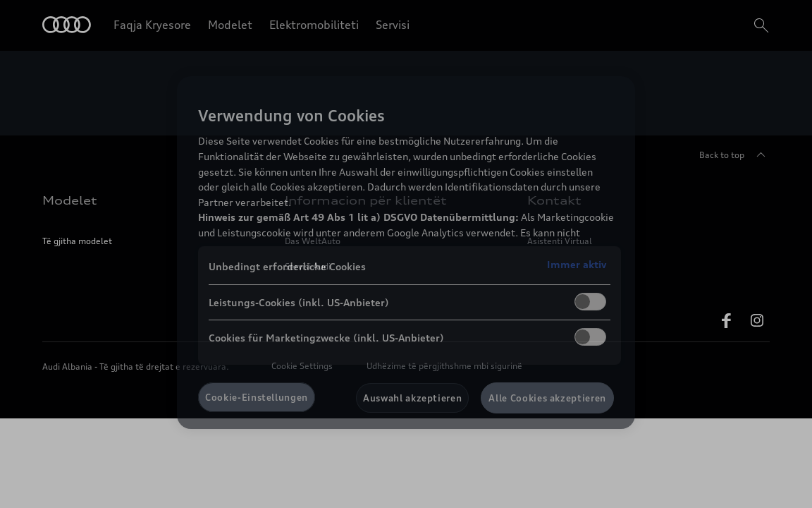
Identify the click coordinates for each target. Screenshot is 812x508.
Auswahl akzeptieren (412, 398)
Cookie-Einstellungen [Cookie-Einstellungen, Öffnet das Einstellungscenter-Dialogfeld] (257, 397)
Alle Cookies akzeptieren (547, 398)
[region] (406, 253)
